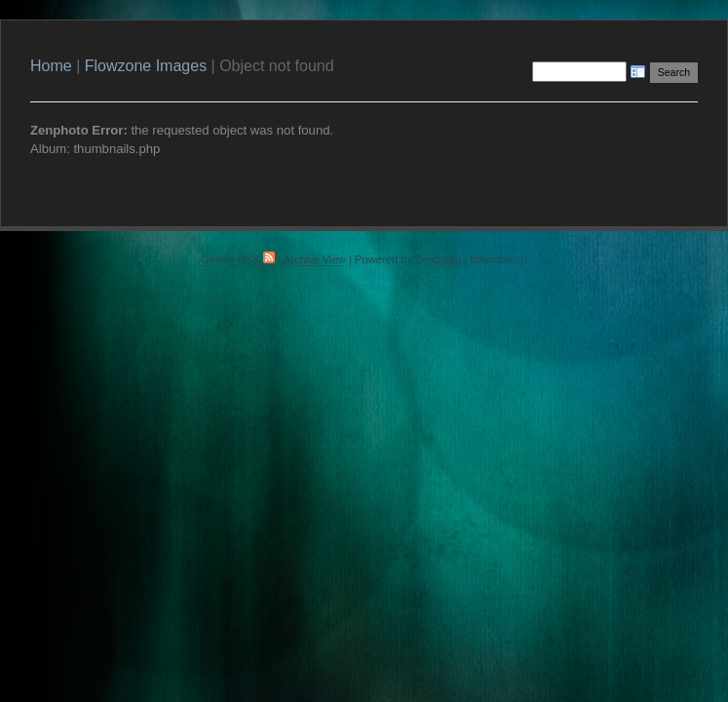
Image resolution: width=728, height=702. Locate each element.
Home (51, 66)
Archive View (315, 259)
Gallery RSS (238, 259)
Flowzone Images (146, 66)
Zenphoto (438, 259)
